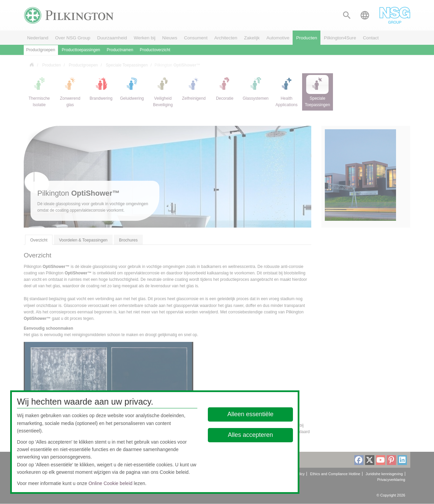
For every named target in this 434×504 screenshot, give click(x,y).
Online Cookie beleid (111, 483)
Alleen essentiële (251, 414)
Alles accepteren (250, 435)
